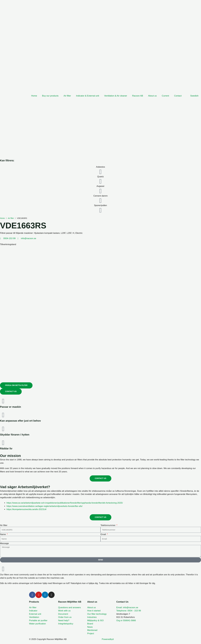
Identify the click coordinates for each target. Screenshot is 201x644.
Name (3, 534)
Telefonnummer (108, 525)
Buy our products (50, 96)
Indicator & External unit (87, 96)
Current (165, 96)
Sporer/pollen (100, 205)
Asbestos (100, 167)
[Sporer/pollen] (100, 210)
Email (103, 534)
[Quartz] (100, 181)
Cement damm (100, 196)
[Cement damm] (100, 201)
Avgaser (100, 186)
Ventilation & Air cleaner (116, 96)
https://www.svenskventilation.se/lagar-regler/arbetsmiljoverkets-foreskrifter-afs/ (45, 506)
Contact (178, 96)
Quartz (100, 177)
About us (152, 96)
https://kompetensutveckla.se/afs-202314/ (27, 509)
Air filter (67, 96)
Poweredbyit (108, 639)
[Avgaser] (100, 191)
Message (4, 543)
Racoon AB (138, 96)
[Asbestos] (100, 172)
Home (34, 96)
